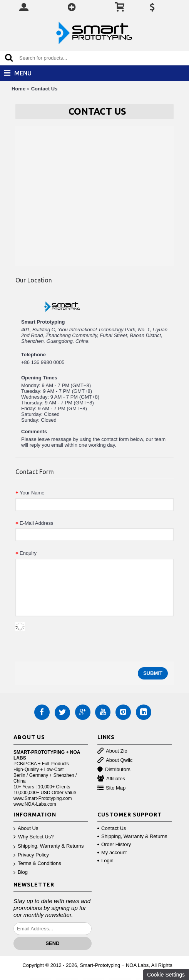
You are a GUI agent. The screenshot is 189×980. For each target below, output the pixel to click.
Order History (114, 844)
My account (112, 852)
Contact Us (44, 89)
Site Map (111, 788)
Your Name (32, 493)
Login (105, 861)
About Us (26, 829)
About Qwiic (115, 760)
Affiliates (111, 779)
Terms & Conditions (37, 864)
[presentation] (74, 637)
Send (52, 943)
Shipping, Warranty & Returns (49, 846)
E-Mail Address (36, 523)
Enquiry (28, 553)
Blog (21, 872)
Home (18, 89)
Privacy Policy (31, 855)
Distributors (114, 770)
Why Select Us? (33, 837)
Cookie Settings (166, 975)
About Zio (112, 751)
